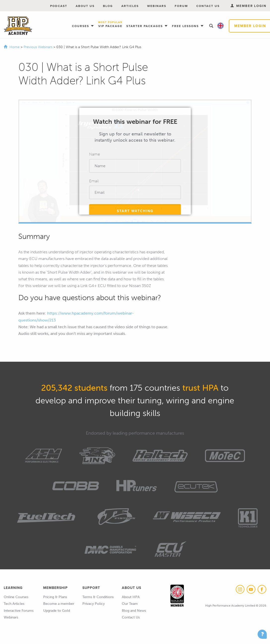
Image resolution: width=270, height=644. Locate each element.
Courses (81, 26)
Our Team (130, 604)
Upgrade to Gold (57, 611)
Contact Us (208, 6)
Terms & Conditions (98, 597)
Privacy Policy (94, 604)
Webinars (157, 6)
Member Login (248, 6)
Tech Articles (14, 604)
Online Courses (16, 597)
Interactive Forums (19, 611)
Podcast (59, 6)
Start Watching (135, 211)
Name (95, 154)
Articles (130, 6)
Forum (181, 6)
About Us (85, 6)
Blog (108, 6)
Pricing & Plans (55, 597)
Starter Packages (145, 26)
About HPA (131, 597)
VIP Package (110, 25)
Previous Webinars (38, 47)
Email (94, 181)
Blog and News (134, 611)
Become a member (59, 604)
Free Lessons (186, 26)
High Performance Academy (18, 26)
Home (15, 47)
